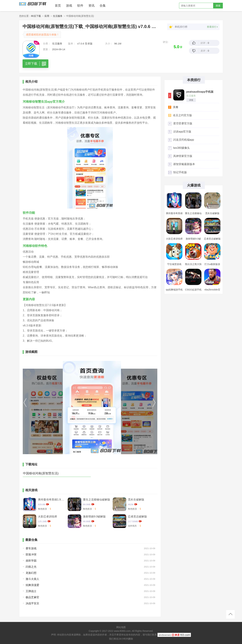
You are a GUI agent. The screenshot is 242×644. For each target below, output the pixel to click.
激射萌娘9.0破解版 (94, 517)
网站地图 (121, 627)
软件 (80, 6)
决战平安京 (32, 603)
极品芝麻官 (32, 597)
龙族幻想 (31, 573)
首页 (58, 6)
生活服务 (58, 16)
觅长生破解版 (136, 500)
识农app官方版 (182, 132)
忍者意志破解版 (137, 517)
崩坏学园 (31, 561)
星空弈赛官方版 (183, 123)
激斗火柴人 (32, 579)
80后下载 (36, 16)
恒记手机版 (180, 172)
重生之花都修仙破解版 (97, 500)
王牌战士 (31, 591)
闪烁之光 (31, 567)
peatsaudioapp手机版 (200, 92)
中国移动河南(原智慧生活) (41, 473)
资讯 (91, 6)
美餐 (176, 107)
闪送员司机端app (184, 140)
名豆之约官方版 (182, 115)
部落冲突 (31, 555)
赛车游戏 (31, 548)
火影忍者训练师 (48, 517)
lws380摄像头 (182, 148)
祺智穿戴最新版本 (184, 164)
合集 (103, 6)
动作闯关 (132, 526)
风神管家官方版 (183, 156)
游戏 (69, 6)
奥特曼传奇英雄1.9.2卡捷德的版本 (52, 500)
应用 (47, 16)
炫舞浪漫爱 (32, 585)
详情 (191, 100)
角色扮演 (42, 509)
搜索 (218, 6)
